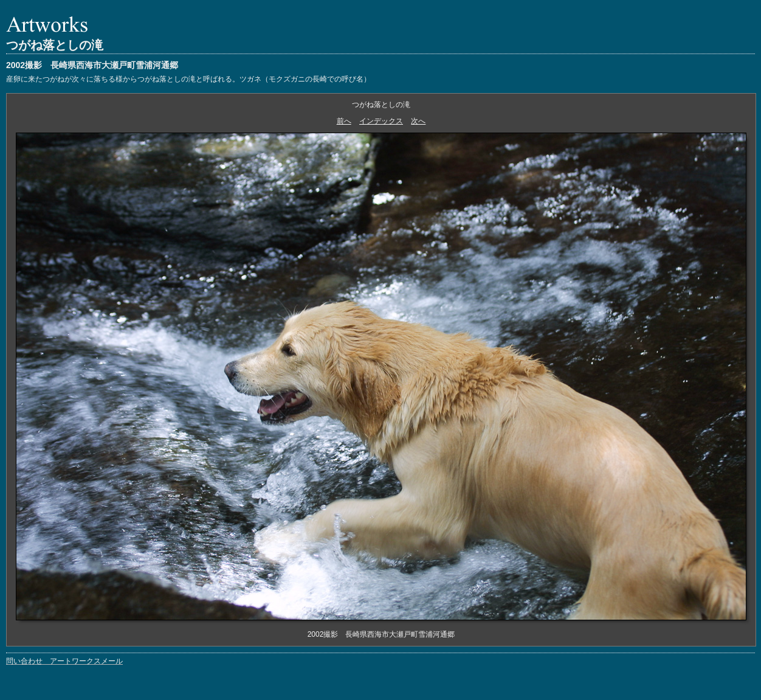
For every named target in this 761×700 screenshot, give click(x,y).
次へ (418, 121)
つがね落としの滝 (55, 45)
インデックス (381, 121)
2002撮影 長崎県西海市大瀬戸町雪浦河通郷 (92, 65)
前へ (344, 121)
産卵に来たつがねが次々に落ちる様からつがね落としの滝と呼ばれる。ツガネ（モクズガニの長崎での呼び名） (188, 79)
